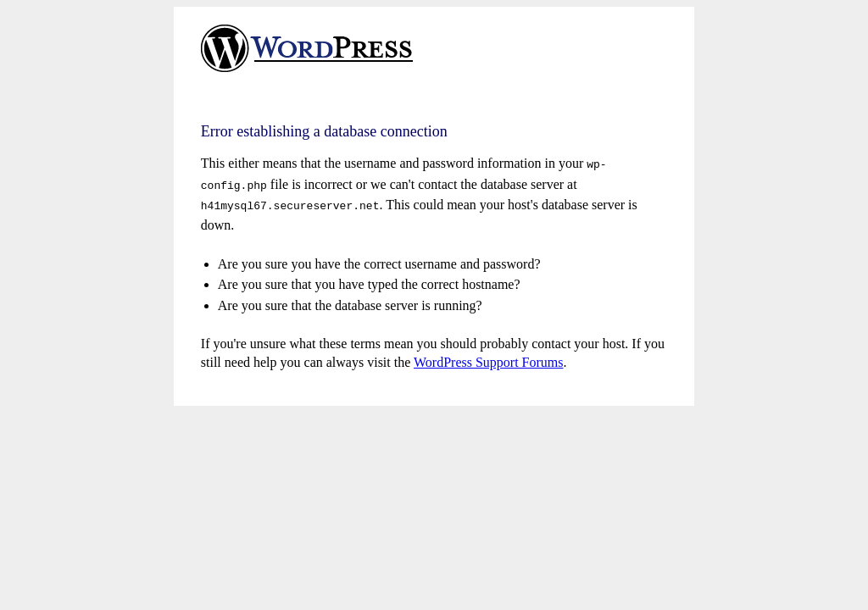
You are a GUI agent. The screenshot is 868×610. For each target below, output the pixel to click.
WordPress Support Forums (489, 357)
